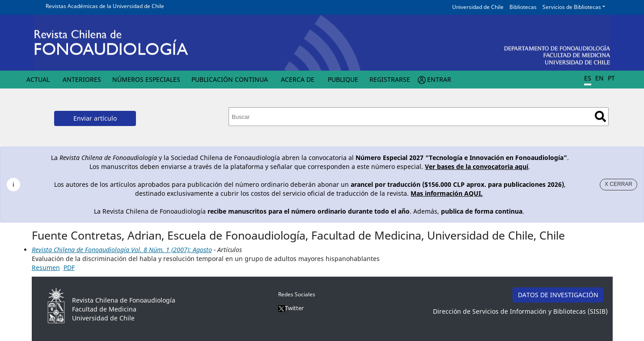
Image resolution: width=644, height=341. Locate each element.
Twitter (291, 308)
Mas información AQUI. (447, 193)
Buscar (600, 116)
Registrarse (390, 79)
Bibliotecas (523, 7)
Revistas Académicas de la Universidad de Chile (105, 6)
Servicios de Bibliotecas (572, 7)
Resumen (46, 267)
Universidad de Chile (478, 7)
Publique (343, 79)
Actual (38, 79)
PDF (69, 267)
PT (611, 78)
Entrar (439, 79)
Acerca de (298, 79)
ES (588, 78)
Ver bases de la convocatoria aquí (477, 166)
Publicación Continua (230, 79)
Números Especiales (146, 79)
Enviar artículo (95, 118)
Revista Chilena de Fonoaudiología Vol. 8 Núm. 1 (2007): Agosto (122, 250)
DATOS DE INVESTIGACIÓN (558, 295)
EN (600, 78)
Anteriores (82, 79)
